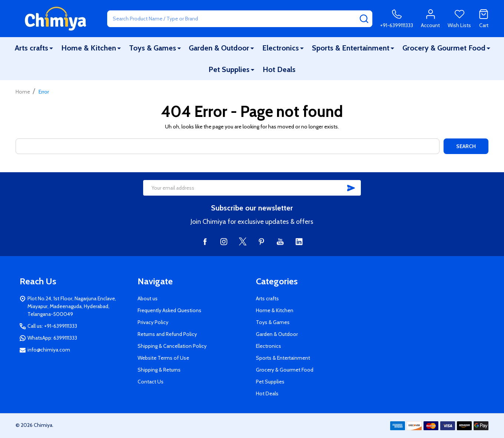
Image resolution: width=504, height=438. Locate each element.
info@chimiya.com (49, 350)
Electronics (281, 48)
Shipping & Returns (159, 370)
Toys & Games (153, 48)
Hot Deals (279, 69)
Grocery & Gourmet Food (444, 48)
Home (23, 92)
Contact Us (151, 382)
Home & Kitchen (89, 48)
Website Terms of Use (163, 358)
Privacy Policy (153, 322)
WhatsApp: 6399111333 (52, 338)
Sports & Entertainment (351, 48)
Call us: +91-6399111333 (52, 326)
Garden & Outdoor (219, 48)
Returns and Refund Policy (167, 334)
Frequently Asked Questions (169, 310)
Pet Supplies (229, 69)
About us (148, 298)
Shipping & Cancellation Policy (172, 346)
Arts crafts (32, 48)
